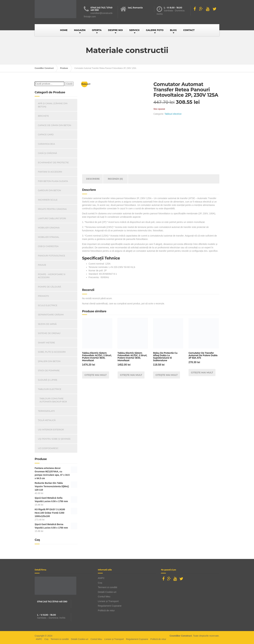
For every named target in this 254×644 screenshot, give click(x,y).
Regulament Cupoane (110, 606)
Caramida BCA (46, 144)
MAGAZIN (80, 30)
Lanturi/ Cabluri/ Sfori (52, 218)
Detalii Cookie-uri (107, 592)
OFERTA (97, 30)
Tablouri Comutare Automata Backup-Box (53, 400)
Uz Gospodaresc (48, 448)
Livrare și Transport (108, 601)
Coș (100, 583)
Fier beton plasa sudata (53, 181)
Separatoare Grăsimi (51, 315)
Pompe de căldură (49, 287)
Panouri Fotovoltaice (52, 256)
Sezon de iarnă (47, 324)
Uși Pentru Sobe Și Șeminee (54, 439)
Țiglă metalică (47, 420)
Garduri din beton (49, 190)
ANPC (101, 578)
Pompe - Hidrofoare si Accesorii (52, 276)
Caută (69, 84)
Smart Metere (46, 343)
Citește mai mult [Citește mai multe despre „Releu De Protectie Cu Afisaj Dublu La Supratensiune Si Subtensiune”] (167, 375)
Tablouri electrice (173, 114)
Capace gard (46, 134)
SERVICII (134, 30)
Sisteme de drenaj (49, 333)
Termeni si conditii (107, 587)
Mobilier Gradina (49, 228)
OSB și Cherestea (48, 246)
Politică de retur (106, 610)
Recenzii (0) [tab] (115, 179)
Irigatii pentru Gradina (52, 209)
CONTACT (189, 30)
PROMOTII (43, 296)
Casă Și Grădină (47, 153)
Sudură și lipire (48, 380)
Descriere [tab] (93, 179)
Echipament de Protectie (53, 162)
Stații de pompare (49, 370)
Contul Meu (104, 596)
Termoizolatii (46, 411)
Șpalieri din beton (49, 361)
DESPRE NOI (115, 30)
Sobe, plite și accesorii (52, 352)
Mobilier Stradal (49, 237)
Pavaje (42, 265)
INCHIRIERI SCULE (48, 200)
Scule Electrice (48, 305)
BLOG (173, 30)
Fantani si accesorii (50, 172)
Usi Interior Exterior (51, 430)
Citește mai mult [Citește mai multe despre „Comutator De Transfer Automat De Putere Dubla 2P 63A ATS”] (202, 373)
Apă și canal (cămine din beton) (53, 105)
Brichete (43, 116)
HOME (64, 30)
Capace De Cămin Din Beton (55, 125)
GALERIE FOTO (155, 30)
